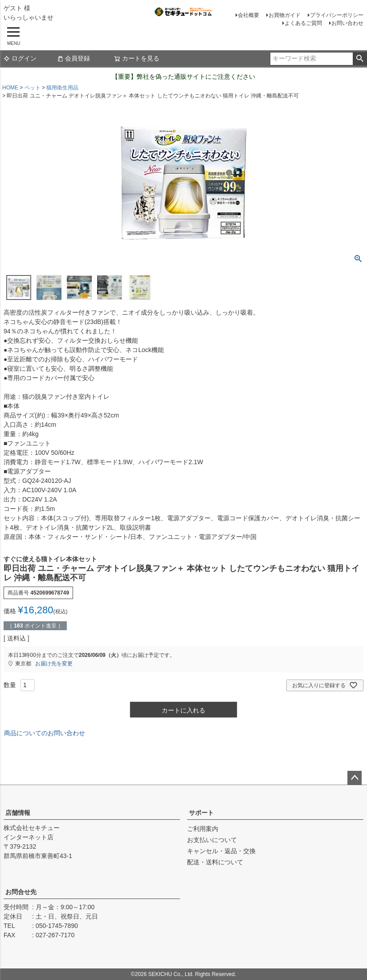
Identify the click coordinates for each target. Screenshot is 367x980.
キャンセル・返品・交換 (221, 851)
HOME (10, 88)
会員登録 (73, 58)
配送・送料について (215, 862)
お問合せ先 (21, 892)
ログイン (20, 58)
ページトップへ (355, 778)
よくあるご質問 (303, 23)
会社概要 (249, 15)
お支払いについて (212, 840)
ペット (33, 88)
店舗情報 (18, 813)
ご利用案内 (203, 829)
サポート (201, 813)
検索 (360, 59)
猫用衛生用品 (62, 88)
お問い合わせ (347, 23)
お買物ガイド (285, 15)
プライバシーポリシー (337, 15)
